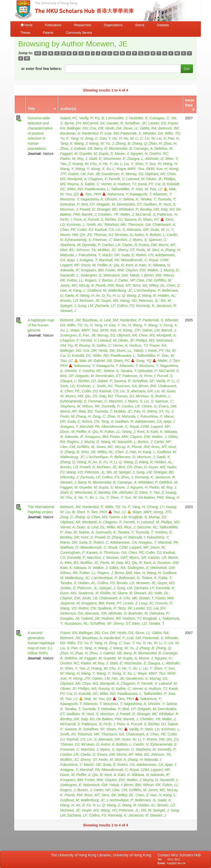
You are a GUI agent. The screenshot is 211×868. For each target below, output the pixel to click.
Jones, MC (69, 285)
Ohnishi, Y (113, 199)
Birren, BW (153, 275)
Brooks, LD (69, 301)
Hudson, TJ (127, 184)
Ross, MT (123, 285)
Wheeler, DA (153, 133)
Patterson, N (167, 214)
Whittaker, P (128, 209)
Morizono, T (69, 199)
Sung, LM (85, 306)
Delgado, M (106, 204)
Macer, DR (69, 542)
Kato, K (145, 265)
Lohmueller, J (116, 118)
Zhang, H (172, 250)
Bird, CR (125, 467)
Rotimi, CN (145, 255)
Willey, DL (157, 285)
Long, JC (146, 603)
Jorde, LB (89, 598)
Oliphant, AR (155, 174)
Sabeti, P (105, 381)
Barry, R (101, 149)
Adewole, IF (70, 270)
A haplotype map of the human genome (41, 325)
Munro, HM (69, 235)
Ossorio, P (163, 603)
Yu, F (64, 138)
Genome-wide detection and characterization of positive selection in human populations (40, 133)
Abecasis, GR (138, 230)
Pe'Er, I (66, 219)
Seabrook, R (88, 593)
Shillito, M (108, 593)
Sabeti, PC (69, 118)
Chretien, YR (108, 214)
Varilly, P (86, 118)
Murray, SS (134, 174)
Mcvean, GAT (117, 558)
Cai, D (160, 184)
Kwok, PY (145, 184)
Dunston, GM (168, 563)
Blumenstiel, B (120, 149)
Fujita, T (165, 578)
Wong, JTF (132, 330)
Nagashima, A (92, 199)
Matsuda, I (68, 255)
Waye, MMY (126, 169)
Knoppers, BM (92, 270)
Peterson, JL (148, 301)
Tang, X (66, 143)
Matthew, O (69, 547)
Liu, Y (129, 164)
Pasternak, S (131, 133)
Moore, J (122, 154)
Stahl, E (95, 159)
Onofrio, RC (159, 154)
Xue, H (162, 169)
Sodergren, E (91, 275)
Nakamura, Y (118, 194)
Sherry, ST (126, 250)
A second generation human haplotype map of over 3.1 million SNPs (41, 643)
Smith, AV (94, 225)
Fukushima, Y (90, 255)
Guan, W (157, 230)
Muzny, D (171, 270)
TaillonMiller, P (122, 189)
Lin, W (150, 138)
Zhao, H (155, 143)
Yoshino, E (163, 532)
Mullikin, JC (107, 250)
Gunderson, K (112, 174)
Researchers (83, 25)
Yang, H (77, 138)
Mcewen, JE (146, 583)
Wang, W (96, 143)
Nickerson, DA (71, 613)
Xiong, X (98, 169)
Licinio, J (130, 603)
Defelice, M (163, 149)
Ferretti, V (117, 179)
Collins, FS (125, 306)
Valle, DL (161, 593)
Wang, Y (67, 169)
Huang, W (80, 164)
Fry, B (99, 118)
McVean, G (124, 235)
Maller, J (127, 214)
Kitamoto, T (162, 194)
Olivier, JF (154, 179)
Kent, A (131, 265)
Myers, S (140, 240)
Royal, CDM (158, 260)
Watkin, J (155, 270)
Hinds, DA (113, 128)
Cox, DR (97, 128)
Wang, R (149, 296)
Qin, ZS (86, 235)
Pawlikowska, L (97, 189)
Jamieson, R (166, 306)
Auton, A (141, 235)
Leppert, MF (70, 265)
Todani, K (149, 578)
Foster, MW (115, 270)
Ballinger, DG (77, 128)
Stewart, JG (143, 593)
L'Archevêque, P (147, 290)
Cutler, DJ (85, 230)
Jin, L (118, 164)
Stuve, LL (131, 128)
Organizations (113, 25)
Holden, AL (167, 296)
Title (31, 109)
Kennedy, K (145, 306)
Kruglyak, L (152, 618)
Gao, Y (105, 138)
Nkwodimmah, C (134, 260)
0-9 (38, 53)
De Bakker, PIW (151, 497)
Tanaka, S (68, 583)
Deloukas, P (70, 204)
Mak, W (85, 361)
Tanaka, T (148, 199)
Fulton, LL (75, 280)
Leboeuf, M (135, 179)
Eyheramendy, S (78, 240)
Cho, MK (130, 598)
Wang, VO (128, 301)
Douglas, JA (70, 618)
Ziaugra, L (135, 159)
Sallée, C (92, 184)
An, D (100, 296)
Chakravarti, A (164, 225)
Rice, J (130, 527)
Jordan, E (68, 588)
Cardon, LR (111, 245)
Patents (48, 33)
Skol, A (157, 250)
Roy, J (82, 159)
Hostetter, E (138, 118)
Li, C (139, 138)
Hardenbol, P (92, 133)
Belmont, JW (168, 128)
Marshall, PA (109, 260)
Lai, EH (159, 608)
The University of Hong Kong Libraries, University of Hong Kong (102, 855)
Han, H (66, 290)
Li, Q (121, 296)
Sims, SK (140, 285)
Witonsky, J (69, 477)
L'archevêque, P (104, 578)
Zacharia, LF (105, 306)
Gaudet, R (115, 123)
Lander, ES (157, 123)
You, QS (74, 194)
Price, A (80, 219)
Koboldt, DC (82, 356)
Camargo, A (143, 149)
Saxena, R (133, 219)
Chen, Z (173, 285)
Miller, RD (75, 189)
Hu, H (117, 138)
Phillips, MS (145, 340)
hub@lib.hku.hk (176, 863)
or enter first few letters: (42, 69)
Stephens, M (70, 245)
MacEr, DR (111, 255)
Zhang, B (123, 143)
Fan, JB (93, 174)
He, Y (107, 164)
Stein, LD (68, 386)
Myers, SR (137, 558)
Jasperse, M (70, 603)
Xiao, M (142, 189)
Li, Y (170, 230)
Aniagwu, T (88, 260)
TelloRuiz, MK (115, 225)
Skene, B (125, 593)
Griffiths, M (162, 280)
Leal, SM (111, 133)
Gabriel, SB (83, 149)
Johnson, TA (86, 250)
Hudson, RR (111, 618)
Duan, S (83, 527)
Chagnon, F (98, 179)
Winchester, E (114, 159)
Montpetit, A (77, 179)
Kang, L (79, 290)
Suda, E (128, 255)
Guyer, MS (110, 301)
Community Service (79, 33)
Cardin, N (141, 744)
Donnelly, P (91, 245)
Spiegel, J (68, 306)
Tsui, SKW (146, 169)
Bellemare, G (125, 457)
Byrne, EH (73, 123)
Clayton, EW (135, 270)
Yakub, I (136, 275)
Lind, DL (98, 527)
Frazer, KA (158, 345)
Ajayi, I (72, 260)
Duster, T (146, 598)
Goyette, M (88, 154)
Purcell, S (95, 219)
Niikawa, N (161, 265)
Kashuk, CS (104, 230)
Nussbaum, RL (76, 623)
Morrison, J (69, 209)
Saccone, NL (147, 527)
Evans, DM (148, 245)
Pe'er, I (149, 376)
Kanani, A (94, 552)
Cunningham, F (72, 552)
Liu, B (70, 512)
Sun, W (155, 164)
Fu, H (111, 296)
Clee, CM (144, 280)
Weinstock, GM (115, 275)
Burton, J (109, 280)
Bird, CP (88, 204)
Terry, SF (125, 608)
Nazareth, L (69, 275)
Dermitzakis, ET (129, 204)
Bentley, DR (149, 209)
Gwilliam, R (152, 204)
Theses (26, 33)
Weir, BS (67, 250)
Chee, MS (147, 335)
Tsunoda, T (166, 199)
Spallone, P (107, 608)
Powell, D (87, 209)
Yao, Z (65, 164)
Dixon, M (88, 265)
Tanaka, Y (126, 532)
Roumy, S (75, 184)
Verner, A (108, 184)
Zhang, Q (139, 143)
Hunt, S (169, 204)
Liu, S (161, 138)
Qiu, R (119, 265)
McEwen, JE (90, 301)
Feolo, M (143, 250)
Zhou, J (66, 149)
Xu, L (110, 169)
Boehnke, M (138, 613)
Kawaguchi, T (140, 194)
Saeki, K (72, 296)
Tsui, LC (158, 189)
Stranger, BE (107, 209)
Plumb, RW (105, 285)
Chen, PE (68, 230)
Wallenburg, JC (120, 290)
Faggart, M (69, 154)
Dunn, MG (68, 593)
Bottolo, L (157, 235)
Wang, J (81, 143)
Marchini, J (122, 240)
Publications (53, 25)
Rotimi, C (101, 542)
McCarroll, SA (94, 123)
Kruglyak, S (138, 517)
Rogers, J (92, 280)
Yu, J (110, 143)
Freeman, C (102, 240)
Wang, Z (133, 296)
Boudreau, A (70, 133)
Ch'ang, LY (155, 507)
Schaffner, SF (135, 123)
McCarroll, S (145, 214)
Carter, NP (127, 280)
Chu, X (96, 164)
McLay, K (86, 285)
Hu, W (128, 138)
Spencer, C (157, 240)
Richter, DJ (113, 219)
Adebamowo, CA (148, 421)
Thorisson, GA (139, 225)
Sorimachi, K (106, 532)
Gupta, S (106, 154)
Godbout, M (97, 290)
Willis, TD (172, 133)
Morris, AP (167, 245)
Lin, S (120, 230)
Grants (140, 25)
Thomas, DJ (103, 235)
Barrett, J (89, 214)
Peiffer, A (104, 265)
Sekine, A (130, 199)
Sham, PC (153, 219)
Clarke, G (130, 245)
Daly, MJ (167, 209)
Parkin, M (68, 159)
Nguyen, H (139, 154)
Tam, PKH (95, 194)
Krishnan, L (76, 225)
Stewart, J (68, 311)
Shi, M (166, 301)
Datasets (163, 25)
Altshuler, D (154, 159)
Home (27, 25)
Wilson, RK (91, 406)
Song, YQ (146, 361)
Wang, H (170, 164)
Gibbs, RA (148, 128)
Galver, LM (77, 174)
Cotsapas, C (159, 118)
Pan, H (173, 138)
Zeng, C (91, 138)
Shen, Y (172, 159)
